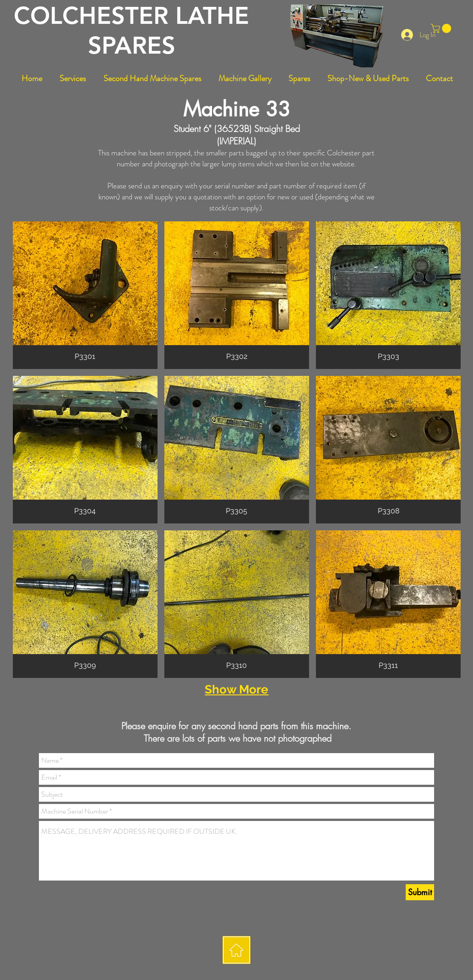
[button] (442, 28)
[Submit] (420, 892)
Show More (236, 689)
